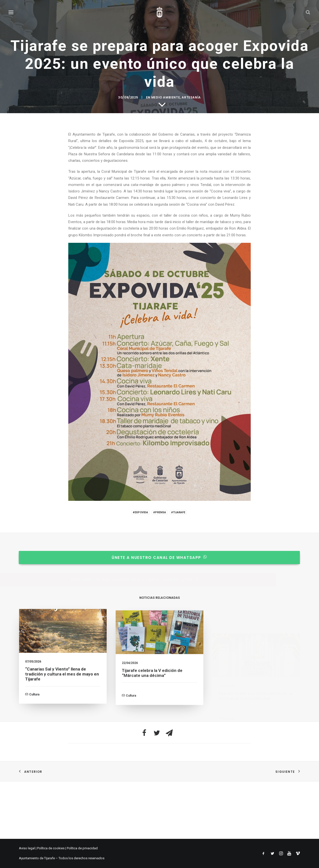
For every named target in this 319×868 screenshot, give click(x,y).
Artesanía (191, 454)
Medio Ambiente (166, 454)
